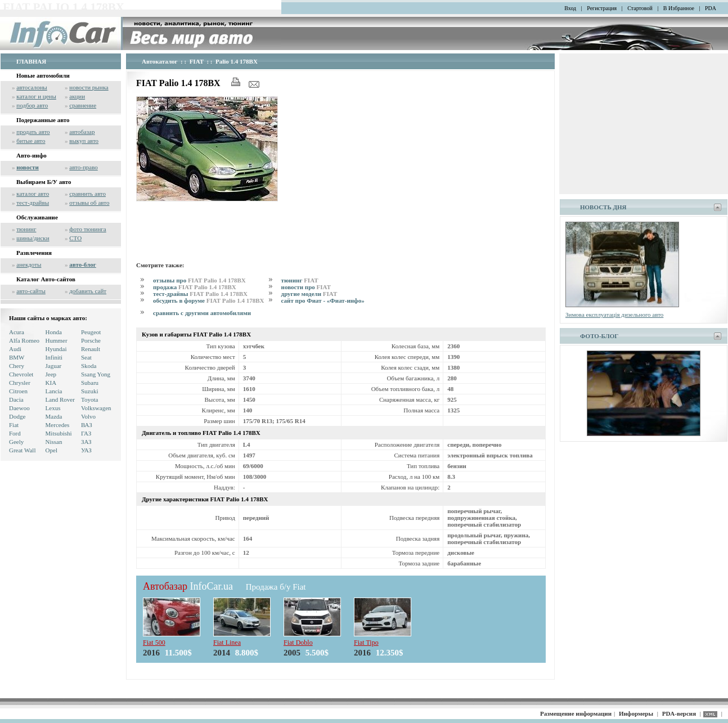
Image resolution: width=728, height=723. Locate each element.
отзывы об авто (89, 203)
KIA (51, 383)
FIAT (197, 61)
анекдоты (29, 264)
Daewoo (19, 408)
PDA (711, 8)
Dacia (16, 399)
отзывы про (199, 280)
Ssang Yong (96, 374)
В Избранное (679, 8)
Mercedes (58, 425)
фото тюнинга (87, 229)
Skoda (89, 366)
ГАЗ (86, 433)
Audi (15, 349)
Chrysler (20, 383)
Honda (54, 332)
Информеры (636, 713)
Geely (16, 442)
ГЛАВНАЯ (31, 61)
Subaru (90, 383)
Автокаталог (160, 61)
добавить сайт (88, 291)
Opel (51, 450)
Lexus (53, 408)
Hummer (57, 340)
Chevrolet (21, 374)
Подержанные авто (43, 120)
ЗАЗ (86, 442)
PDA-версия (679, 713)
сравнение (83, 105)
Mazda (54, 416)
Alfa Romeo (24, 340)
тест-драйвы (33, 203)
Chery (17, 366)
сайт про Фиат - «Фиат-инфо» (323, 300)
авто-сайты (31, 291)
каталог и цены (36, 96)
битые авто (31, 141)
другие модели (309, 294)
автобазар (82, 132)
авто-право (84, 167)
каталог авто (33, 194)
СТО (75, 238)
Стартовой (640, 8)
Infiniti (54, 357)
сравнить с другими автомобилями (202, 313)
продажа (195, 287)
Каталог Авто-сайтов (46, 279)
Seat (86, 357)
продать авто (33, 132)
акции (77, 96)
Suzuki (90, 391)
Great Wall (22, 450)
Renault (91, 349)
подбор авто (32, 105)
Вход (570, 8)
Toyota (89, 399)
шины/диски (33, 238)
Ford (15, 433)
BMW (17, 357)
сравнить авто (87, 194)
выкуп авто (84, 141)
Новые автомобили (43, 75)
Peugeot (91, 332)
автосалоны (32, 87)
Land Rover (60, 399)
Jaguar (54, 366)
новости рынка (89, 87)
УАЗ (86, 450)
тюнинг (26, 229)
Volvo (88, 416)
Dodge (17, 416)
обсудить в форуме (209, 300)
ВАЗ (87, 425)
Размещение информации (576, 713)
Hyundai (56, 349)
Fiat (14, 425)
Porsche (91, 340)
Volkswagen (96, 408)
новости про (306, 287)
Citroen (18, 391)
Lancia (54, 391)
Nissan (54, 442)
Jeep (51, 374)
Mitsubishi (59, 433)
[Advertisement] (341, 230)
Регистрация (602, 8)
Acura (17, 332)
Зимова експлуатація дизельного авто (614, 315)
